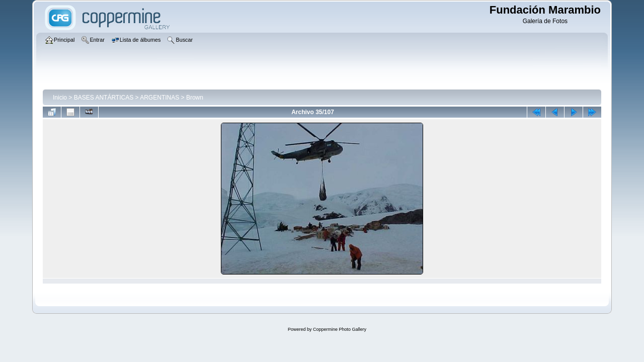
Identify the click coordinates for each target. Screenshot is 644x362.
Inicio (60, 98)
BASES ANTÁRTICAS (104, 98)
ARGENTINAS (159, 98)
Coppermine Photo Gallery (340, 329)
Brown (195, 98)
